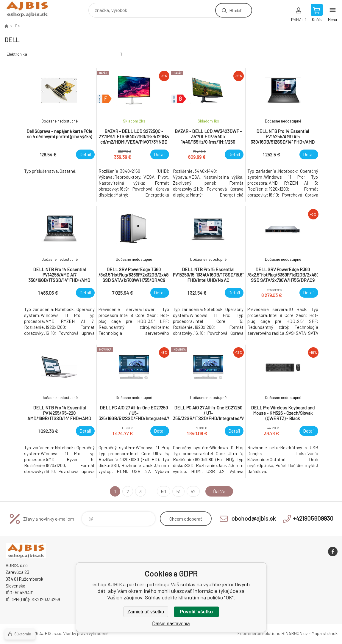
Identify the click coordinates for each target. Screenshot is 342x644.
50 (164, 491)
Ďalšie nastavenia (171, 624)
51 (178, 491)
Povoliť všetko (196, 612)
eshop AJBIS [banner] (31, 9)
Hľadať (235, 10)
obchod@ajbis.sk (253, 518)
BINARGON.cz (295, 633)
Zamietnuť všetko (146, 612)
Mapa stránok (324, 633)
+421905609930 (313, 518)
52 (193, 491)
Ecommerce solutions (259, 633)
